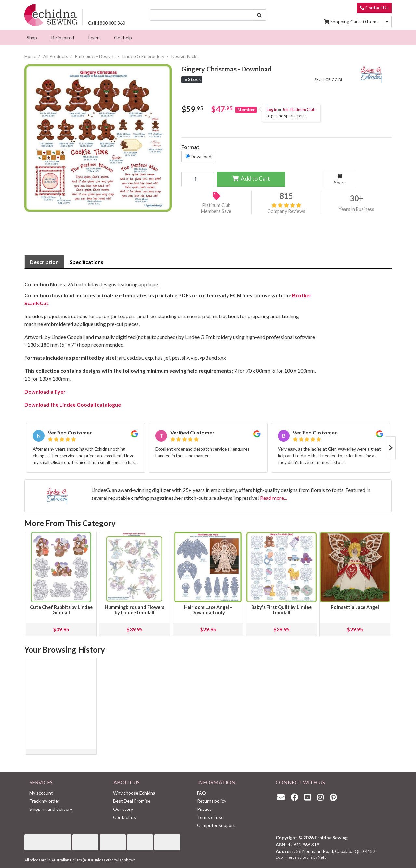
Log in (272, 110)
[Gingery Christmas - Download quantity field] (197, 179)
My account (41, 793)
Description (44, 262)
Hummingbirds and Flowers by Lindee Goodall (135, 610)
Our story (123, 809)
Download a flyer (45, 391)
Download (198, 156)
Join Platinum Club (299, 110)
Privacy (204, 809)
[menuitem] (32, 37)
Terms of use (210, 817)
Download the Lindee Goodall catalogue (73, 404)
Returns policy (212, 801)
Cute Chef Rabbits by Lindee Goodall (61, 610)
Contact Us (374, 8)
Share (340, 179)
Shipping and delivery (51, 809)
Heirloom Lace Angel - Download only (208, 610)
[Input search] (202, 15)
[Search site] (259, 15)
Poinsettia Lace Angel (355, 607)
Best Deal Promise (132, 801)
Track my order (44, 801)
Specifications (86, 262)
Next (391, 448)
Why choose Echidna (134, 793)
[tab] (44, 262)
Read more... (273, 498)
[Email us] (282, 797)
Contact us (124, 817)
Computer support (216, 825)
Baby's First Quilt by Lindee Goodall (281, 610)
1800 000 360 (106, 23)
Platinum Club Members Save (216, 208)
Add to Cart (251, 179)
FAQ (201, 793)
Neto (322, 857)
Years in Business (357, 209)
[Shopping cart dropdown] (387, 22)
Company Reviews (286, 208)
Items (351, 22)
